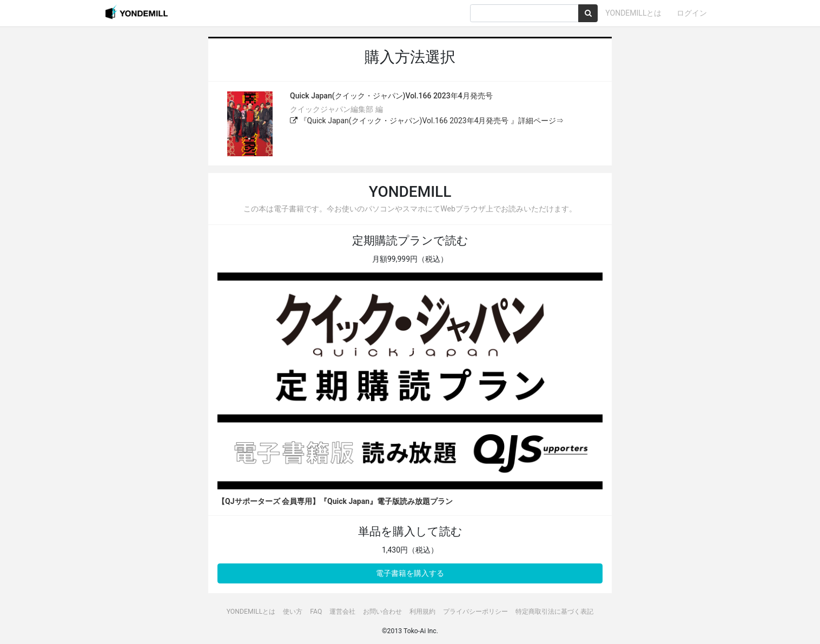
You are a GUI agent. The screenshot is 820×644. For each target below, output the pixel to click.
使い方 (293, 612)
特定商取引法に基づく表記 (554, 612)
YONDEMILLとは (633, 13)
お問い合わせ (382, 612)
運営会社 (342, 612)
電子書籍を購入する (410, 573)
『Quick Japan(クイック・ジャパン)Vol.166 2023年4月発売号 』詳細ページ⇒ (427, 121)
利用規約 (422, 612)
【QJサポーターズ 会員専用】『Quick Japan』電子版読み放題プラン (335, 501)
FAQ (316, 612)
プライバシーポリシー (475, 612)
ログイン (692, 13)
